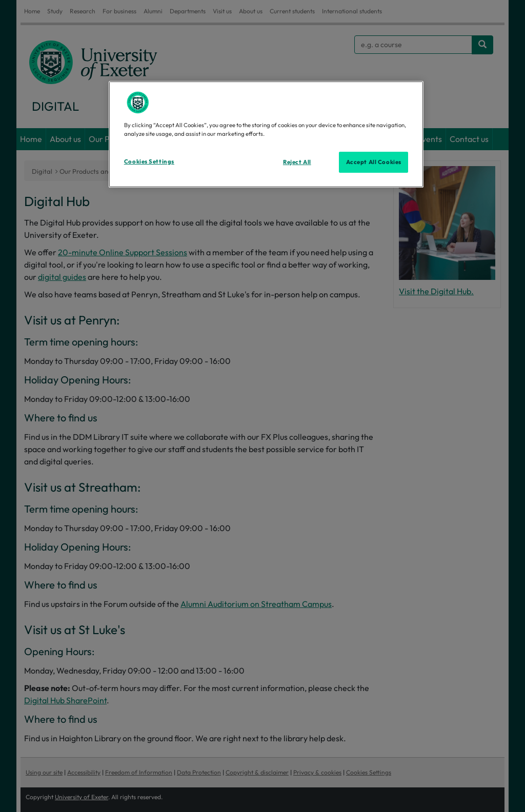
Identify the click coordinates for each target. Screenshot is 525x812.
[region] (266, 134)
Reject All (297, 162)
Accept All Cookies (374, 162)
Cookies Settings (149, 161)
